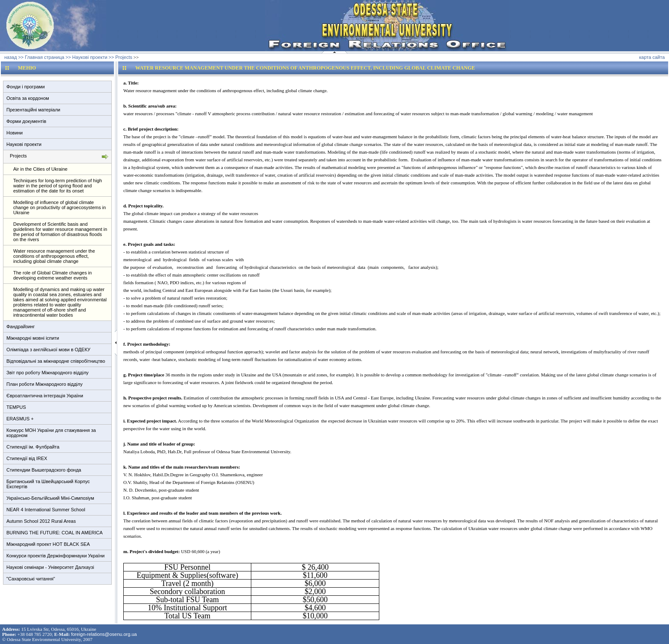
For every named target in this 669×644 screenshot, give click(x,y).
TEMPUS (16, 407)
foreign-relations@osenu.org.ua (104, 634)
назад (11, 57)
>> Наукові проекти (86, 57)
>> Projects (120, 57)
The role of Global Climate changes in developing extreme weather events (52, 275)
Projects (18, 156)
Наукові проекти (24, 144)
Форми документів (26, 121)
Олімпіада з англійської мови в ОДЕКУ (48, 350)
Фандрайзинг (21, 326)
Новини (15, 133)
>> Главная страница (41, 57)
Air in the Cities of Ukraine (40, 169)
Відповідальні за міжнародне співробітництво (56, 361)
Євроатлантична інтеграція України (45, 396)
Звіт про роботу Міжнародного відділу (48, 373)
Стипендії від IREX (27, 458)
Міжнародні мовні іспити (33, 338)
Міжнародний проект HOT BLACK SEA (48, 544)
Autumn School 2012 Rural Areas (41, 521)
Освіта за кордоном (28, 98)
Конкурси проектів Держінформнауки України (55, 556)
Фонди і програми (26, 87)
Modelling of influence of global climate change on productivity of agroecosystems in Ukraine (60, 207)
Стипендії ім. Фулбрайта (33, 447)
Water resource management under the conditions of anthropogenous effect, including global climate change (54, 256)
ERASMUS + (20, 419)
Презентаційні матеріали (33, 110)
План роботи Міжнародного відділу (44, 384)
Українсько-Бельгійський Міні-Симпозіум (50, 498)
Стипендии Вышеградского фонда (44, 470)
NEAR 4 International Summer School (46, 510)
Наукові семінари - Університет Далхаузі (50, 567)
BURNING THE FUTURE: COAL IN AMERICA (55, 533)
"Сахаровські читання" (31, 579)
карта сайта (652, 57)
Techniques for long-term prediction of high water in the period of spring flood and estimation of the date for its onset (58, 186)
